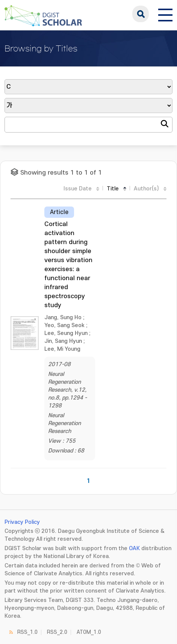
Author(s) (146, 189)
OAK (134, 548)
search (141, 14)
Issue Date (78, 189)
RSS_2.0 (57, 632)
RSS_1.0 (27, 632)
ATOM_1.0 (89, 632)
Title (113, 189)
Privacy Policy (22, 522)
